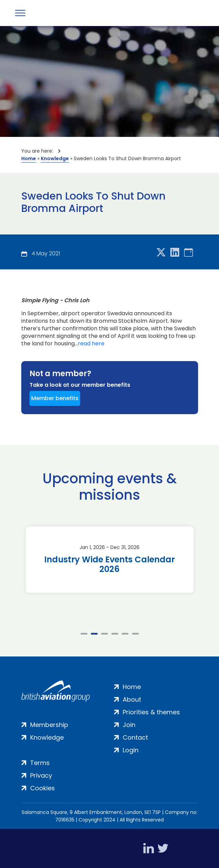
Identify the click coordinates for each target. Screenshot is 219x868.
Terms (40, 763)
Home (29, 158)
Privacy (41, 775)
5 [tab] (125, 634)
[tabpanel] (110, 560)
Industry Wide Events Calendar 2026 (109, 564)
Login (131, 750)
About (132, 699)
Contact (135, 737)
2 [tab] (94, 634)
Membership (49, 725)
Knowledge (55, 158)
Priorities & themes (151, 712)
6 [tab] (135, 634)
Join (129, 725)
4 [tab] (115, 634)
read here (91, 344)
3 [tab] (105, 634)
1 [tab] (84, 634)
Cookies (42, 788)
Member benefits (55, 398)
